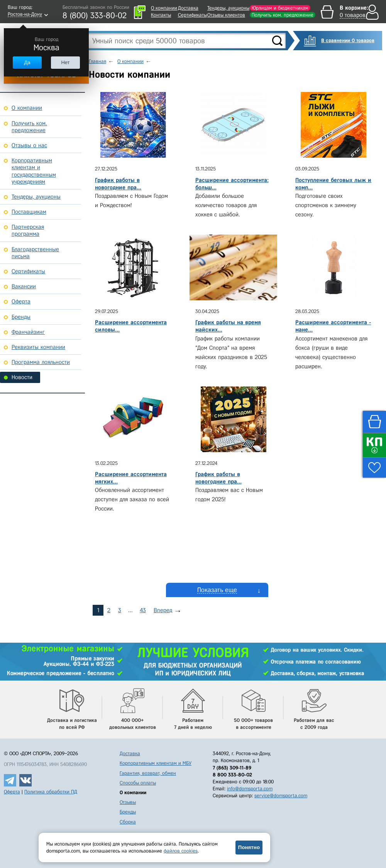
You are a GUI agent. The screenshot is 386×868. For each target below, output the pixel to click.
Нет (65, 62)
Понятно (249, 847)
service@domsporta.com (281, 796)
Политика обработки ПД (51, 792)
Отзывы (128, 802)
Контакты (161, 15)
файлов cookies (181, 851)
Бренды (128, 812)
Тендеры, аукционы (228, 8)
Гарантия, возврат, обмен (148, 773)
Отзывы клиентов (226, 15)
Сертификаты (192, 15)
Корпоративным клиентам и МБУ (156, 763)
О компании (164, 8)
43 (143, 610)
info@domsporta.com (250, 789)
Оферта (12, 792)
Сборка (128, 822)
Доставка (188, 8)
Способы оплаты (138, 783)
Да (27, 62)
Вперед (163, 610)
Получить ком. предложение (283, 15)
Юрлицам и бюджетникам (280, 8)
